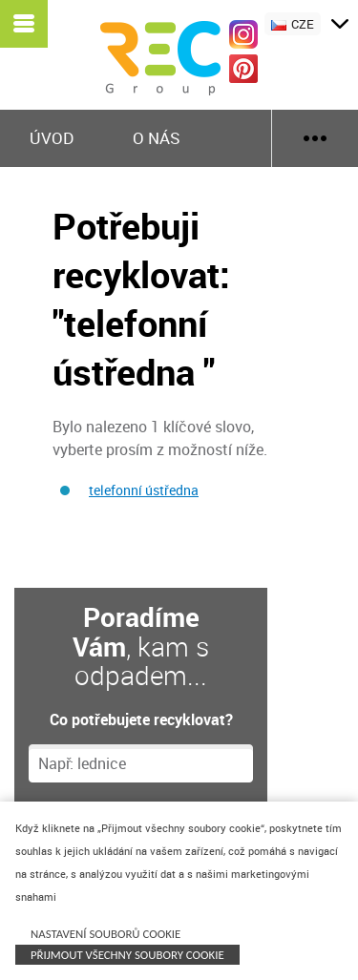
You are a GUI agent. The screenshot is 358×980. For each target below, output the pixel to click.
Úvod (52, 138)
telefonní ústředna (144, 490)
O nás (157, 138)
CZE (293, 24)
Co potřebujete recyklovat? (141, 719)
